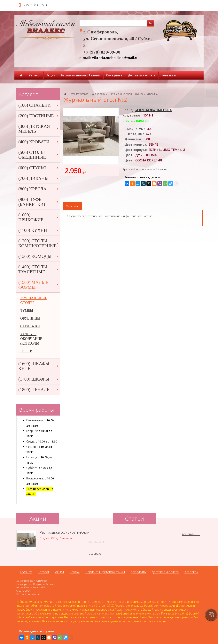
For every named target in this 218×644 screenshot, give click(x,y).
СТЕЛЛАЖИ (30, 326)
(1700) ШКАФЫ (39, 379)
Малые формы (99, 94)
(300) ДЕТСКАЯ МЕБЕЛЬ (39, 129)
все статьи (189, 534)
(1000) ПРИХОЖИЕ (39, 217)
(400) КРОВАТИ (39, 142)
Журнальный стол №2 (147, 94)
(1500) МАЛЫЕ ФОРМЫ (39, 285)
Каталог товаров (79, 94)
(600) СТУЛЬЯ (39, 168)
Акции (51, 75)
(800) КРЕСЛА (39, 189)
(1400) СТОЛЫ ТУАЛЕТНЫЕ (39, 269)
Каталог (35, 75)
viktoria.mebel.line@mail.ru (115, 58)
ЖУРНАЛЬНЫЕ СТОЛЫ (34, 300)
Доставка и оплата (142, 75)
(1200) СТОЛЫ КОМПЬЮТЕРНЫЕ (39, 243)
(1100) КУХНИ (39, 230)
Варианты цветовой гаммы (81, 75)
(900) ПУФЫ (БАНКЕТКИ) (39, 202)
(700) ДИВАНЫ (39, 178)
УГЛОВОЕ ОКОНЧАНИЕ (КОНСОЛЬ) (31, 339)
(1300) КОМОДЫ (39, 256)
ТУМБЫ (27, 311)
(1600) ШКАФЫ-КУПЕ (39, 366)
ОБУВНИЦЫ (30, 318)
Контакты (169, 75)
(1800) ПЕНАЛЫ (39, 390)
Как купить (114, 75)
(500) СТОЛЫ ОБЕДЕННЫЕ (39, 155)
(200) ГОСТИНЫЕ (39, 116)
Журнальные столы (121, 94)
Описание (72, 206)
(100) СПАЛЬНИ (39, 105)
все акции (95, 554)
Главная (26, 572)
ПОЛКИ (26, 351)
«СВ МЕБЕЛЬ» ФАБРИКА (154, 110)
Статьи (75, 572)
